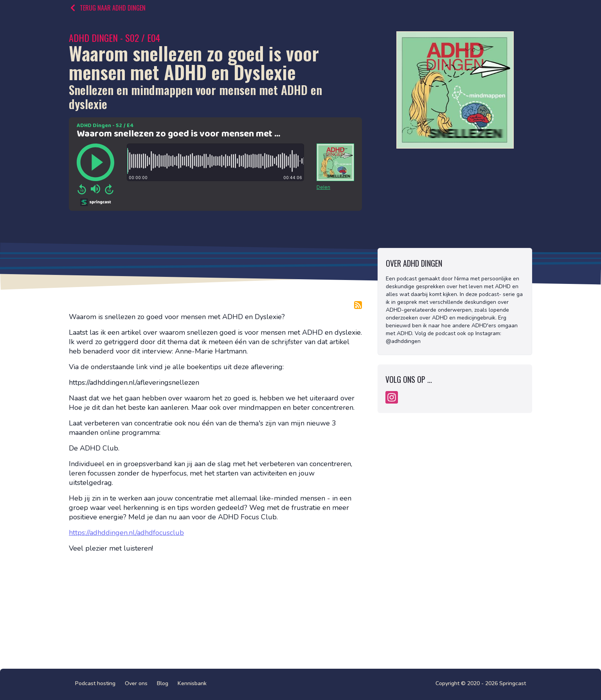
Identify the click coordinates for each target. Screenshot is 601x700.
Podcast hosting (95, 683)
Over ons (136, 683)
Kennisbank (192, 683)
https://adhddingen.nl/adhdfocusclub (126, 533)
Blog (163, 683)
